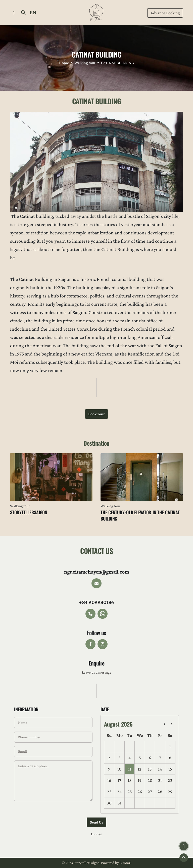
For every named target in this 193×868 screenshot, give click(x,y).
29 (170, 792)
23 (109, 792)
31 (119, 803)
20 (150, 780)
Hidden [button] (97, 834)
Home (64, 63)
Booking (165, 13)
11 (130, 769)
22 (170, 780)
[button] (14, 13)
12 (140, 769)
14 (160, 769)
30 (109, 803)
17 (119, 780)
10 (119, 769)
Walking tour (85, 63)
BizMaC (125, 863)
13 (150, 769)
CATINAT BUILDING (117, 63)
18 (130, 780)
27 (150, 792)
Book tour (96, 414)
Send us (96, 822)
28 (160, 792)
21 (160, 780)
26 (140, 792)
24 (119, 792)
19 (140, 780)
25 (130, 792)
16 (109, 780)
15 (170, 769)
